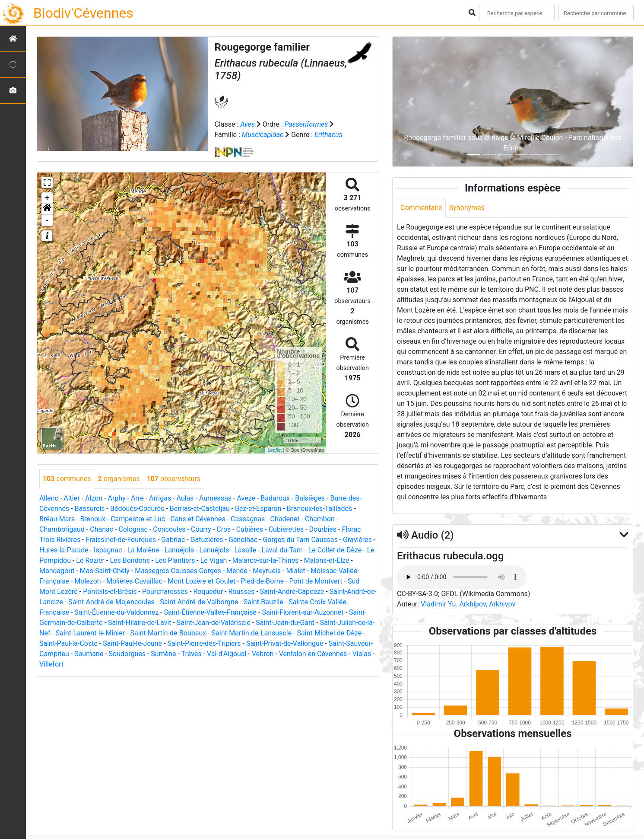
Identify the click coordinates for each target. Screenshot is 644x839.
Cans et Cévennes (198, 519)
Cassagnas (248, 519)
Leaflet (274, 450)
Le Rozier (90, 560)
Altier (71, 498)
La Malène (143, 550)
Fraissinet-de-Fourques (121, 540)
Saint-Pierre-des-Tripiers (204, 643)
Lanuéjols (179, 550)
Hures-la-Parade (64, 550)
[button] (47, 209)
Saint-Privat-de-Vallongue (285, 643)
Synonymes (467, 208)
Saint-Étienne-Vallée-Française (211, 612)
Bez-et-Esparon (258, 509)
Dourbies (323, 529)
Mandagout (57, 571)
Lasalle (246, 550)
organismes (119, 479)
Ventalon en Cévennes (313, 654)
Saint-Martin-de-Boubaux (168, 633)
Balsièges (310, 498)
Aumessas (215, 498)
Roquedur (208, 592)
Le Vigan (214, 560)
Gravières (357, 540)
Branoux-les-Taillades (319, 509)
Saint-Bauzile (263, 602)
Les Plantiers (175, 560)
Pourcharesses (165, 592)
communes (67, 479)
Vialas (362, 654)
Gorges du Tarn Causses (300, 540)
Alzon (94, 498)
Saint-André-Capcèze (292, 592)
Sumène (163, 654)
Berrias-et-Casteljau (200, 509)
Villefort (51, 664)
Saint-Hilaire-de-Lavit (140, 623)
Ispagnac (108, 550)
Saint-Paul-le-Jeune (132, 643)
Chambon (320, 519)
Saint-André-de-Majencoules (111, 602)
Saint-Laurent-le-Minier (90, 633)
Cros (224, 529)
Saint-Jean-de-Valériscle (214, 623)
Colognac (133, 529)
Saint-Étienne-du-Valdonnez (116, 612)
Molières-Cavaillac (134, 581)
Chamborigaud (62, 529)
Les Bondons (130, 560)
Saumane (89, 654)
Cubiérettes (286, 529)
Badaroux (275, 498)
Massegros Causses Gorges (178, 571)
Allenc (49, 498)
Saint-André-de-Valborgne (199, 602)
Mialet (295, 571)
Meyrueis (267, 571)
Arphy (116, 498)
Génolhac (243, 540)
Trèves (192, 654)
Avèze (246, 498)
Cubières (250, 529)
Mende (237, 571)
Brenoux (92, 519)
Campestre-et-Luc (138, 519)
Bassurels (90, 509)
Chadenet (285, 519)
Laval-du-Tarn (282, 550)
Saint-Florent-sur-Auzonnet (303, 612)
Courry (201, 529)
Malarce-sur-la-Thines (266, 560)
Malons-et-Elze (327, 560)
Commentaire (421, 208)
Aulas (185, 498)
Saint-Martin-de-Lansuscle (252, 633)
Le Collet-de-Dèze (335, 550)
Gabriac (173, 540)
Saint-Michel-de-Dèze (330, 633)
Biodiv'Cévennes (83, 13)
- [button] (47, 220)
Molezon (87, 581)
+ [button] (47, 198)
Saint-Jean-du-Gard (285, 623)
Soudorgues (127, 654)
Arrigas (160, 498)
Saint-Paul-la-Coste (68, 643)
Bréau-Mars (57, 519)
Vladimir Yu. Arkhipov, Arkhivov (468, 604)
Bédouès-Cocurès (137, 509)
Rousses (241, 592)
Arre (137, 498)
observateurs (173, 479)
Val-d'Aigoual (227, 654)
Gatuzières (207, 540)
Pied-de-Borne (263, 581)
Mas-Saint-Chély (105, 571)
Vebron (263, 654)
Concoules (169, 529)
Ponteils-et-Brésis (110, 592)
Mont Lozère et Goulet (201, 581)
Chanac (102, 529)
